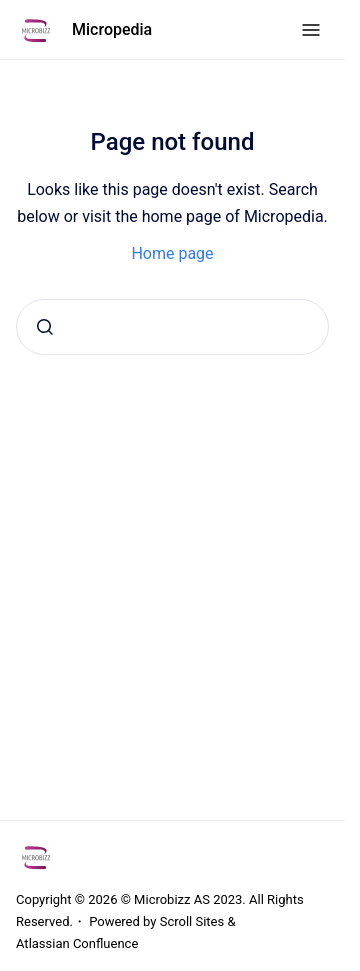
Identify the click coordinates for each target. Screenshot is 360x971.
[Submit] (45, 327)
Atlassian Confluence (77, 943)
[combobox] (172, 327)
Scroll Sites (192, 921)
